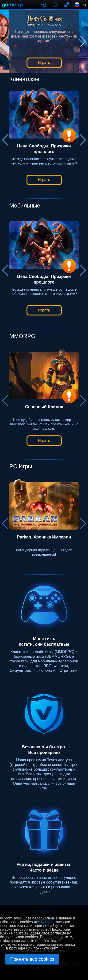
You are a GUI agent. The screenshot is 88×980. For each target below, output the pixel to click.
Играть (44, 63)
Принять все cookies (32, 959)
